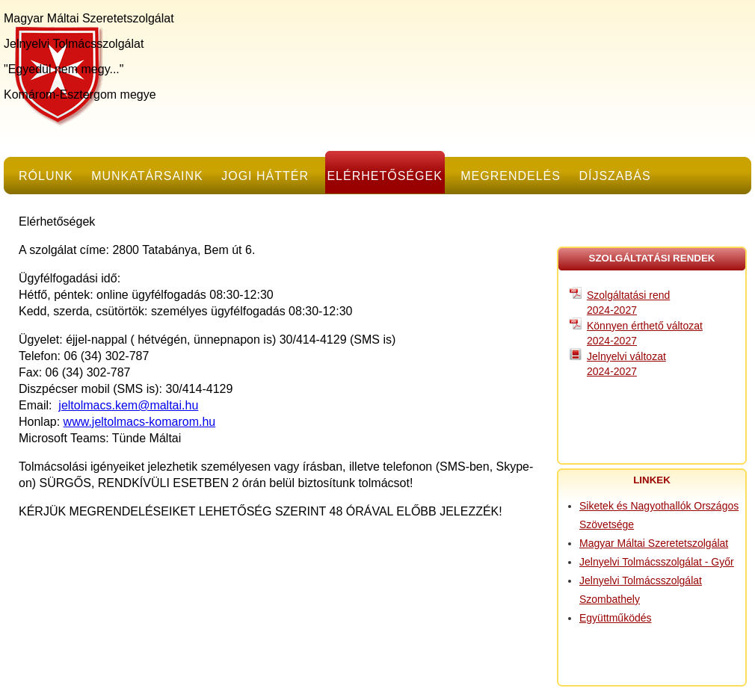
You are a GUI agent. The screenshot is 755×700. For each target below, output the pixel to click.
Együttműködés (616, 618)
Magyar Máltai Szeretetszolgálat (654, 543)
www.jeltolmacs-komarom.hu (140, 422)
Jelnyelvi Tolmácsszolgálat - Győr (657, 562)
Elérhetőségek (384, 176)
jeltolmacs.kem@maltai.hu (128, 405)
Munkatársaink (147, 176)
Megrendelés (511, 176)
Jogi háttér (265, 176)
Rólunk (46, 176)
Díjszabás (614, 176)
